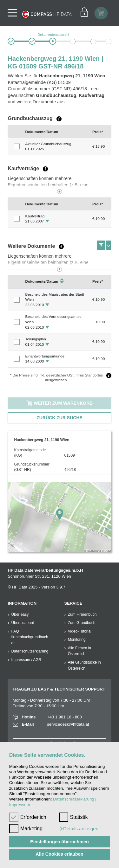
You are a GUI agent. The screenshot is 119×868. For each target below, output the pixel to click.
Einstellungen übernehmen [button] (60, 842)
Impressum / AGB (26, 660)
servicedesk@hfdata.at (68, 724)
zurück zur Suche (60, 418)
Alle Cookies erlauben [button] (59, 854)
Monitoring (77, 640)
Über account (23, 623)
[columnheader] (15, 132)
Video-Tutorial (80, 631)
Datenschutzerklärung (74, 799)
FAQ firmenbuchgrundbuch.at (30, 637)
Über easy (20, 614)
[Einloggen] (84, 13)
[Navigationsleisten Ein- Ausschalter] (12, 13)
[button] (79, 829)
